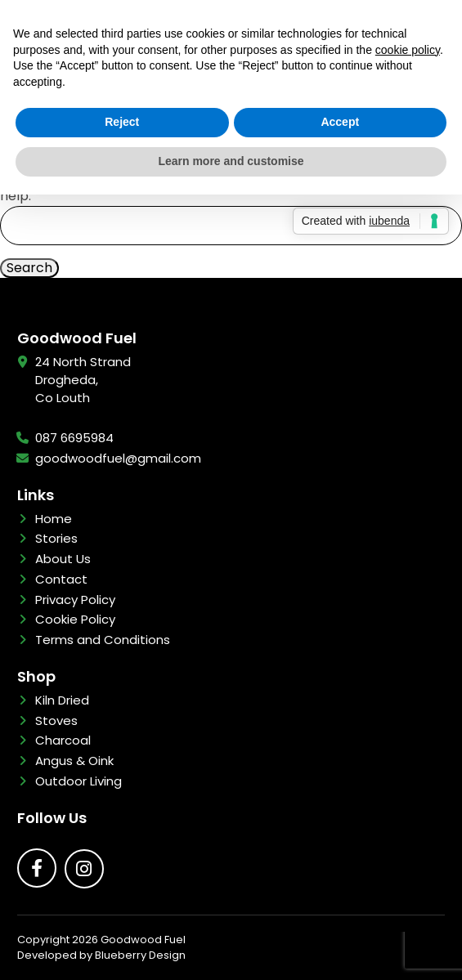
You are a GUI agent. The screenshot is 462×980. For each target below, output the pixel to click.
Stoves (56, 720)
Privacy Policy (75, 600)
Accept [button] (340, 122)
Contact (61, 579)
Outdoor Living (78, 781)
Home (54, 519)
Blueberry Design (140, 955)
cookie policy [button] (408, 50)
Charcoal (63, 740)
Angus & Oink (74, 761)
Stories (56, 538)
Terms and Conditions (103, 640)
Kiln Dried (62, 700)
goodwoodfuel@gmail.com (118, 458)
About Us (63, 559)
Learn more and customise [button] (231, 161)
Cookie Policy (75, 619)
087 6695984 (74, 438)
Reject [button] (122, 122)
